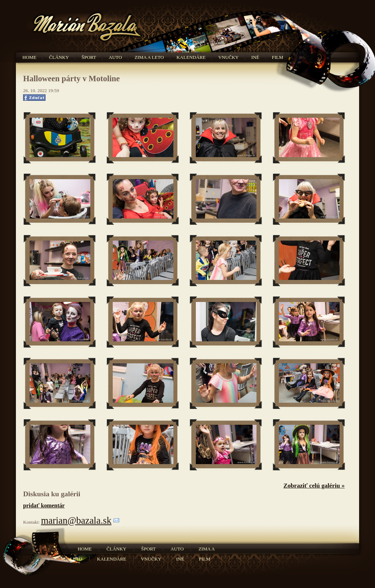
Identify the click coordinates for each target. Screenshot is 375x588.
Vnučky (228, 57)
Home (29, 57)
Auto (115, 57)
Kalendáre (191, 57)
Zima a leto (149, 57)
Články (59, 57)
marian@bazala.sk (76, 520)
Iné (255, 57)
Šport (89, 57)
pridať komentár (44, 505)
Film (278, 57)
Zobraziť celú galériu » (314, 486)
